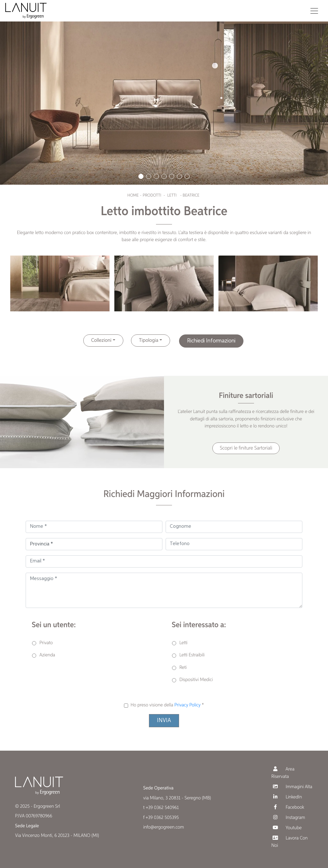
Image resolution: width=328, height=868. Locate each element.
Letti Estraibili (192, 655)
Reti (183, 668)
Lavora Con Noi (289, 842)
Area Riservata (283, 773)
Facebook (288, 807)
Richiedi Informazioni (211, 341)
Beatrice (191, 195)
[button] (141, 176)
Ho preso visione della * (167, 705)
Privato (46, 643)
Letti (172, 195)
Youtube (287, 828)
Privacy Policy (187, 705)
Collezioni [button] (101, 341)
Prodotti (152, 195)
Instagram (288, 817)
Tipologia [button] (149, 341)
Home (133, 195)
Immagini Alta (292, 787)
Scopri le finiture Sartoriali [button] (246, 448)
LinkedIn (287, 797)
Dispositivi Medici (196, 680)
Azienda (47, 655)
